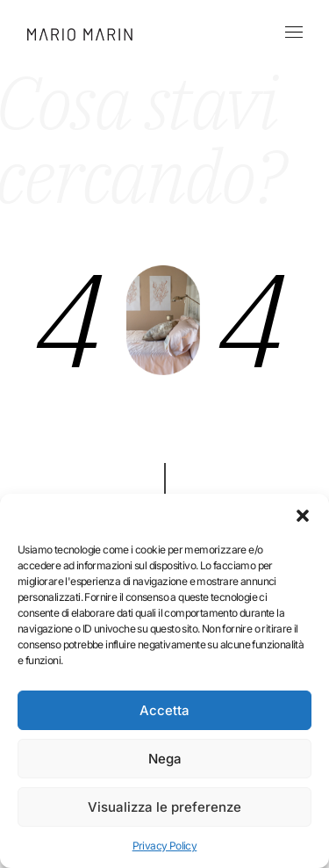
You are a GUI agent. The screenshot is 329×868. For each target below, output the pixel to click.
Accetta (164, 710)
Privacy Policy (165, 846)
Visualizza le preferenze (164, 807)
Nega (165, 759)
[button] (303, 516)
